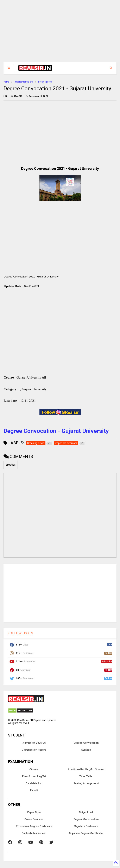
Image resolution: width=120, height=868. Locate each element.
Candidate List (34, 784)
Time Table (86, 777)
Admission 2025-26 (34, 744)
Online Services (34, 820)
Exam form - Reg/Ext (34, 777)
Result (34, 791)
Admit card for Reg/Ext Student (86, 770)
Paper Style (34, 813)
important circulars (24, 82)
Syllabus (86, 751)
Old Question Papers (34, 751)
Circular (34, 770)
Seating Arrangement (86, 784)
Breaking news (45, 82)
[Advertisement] (60, 33)
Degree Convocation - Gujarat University (56, 432)
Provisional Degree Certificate (34, 827)
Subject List (86, 813)
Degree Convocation (86, 744)
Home (6, 82)
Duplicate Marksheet (34, 834)
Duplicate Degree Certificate (86, 834)
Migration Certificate (86, 827)
